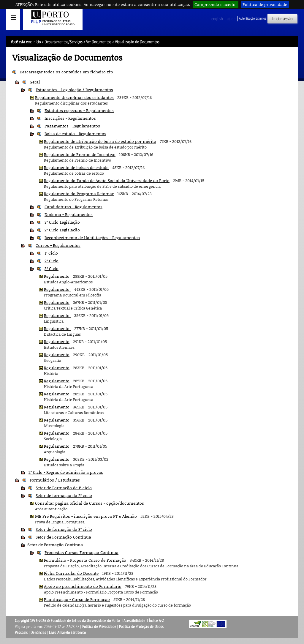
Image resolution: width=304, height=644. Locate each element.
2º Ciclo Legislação (62, 230)
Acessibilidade (134, 621)
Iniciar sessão (282, 19)
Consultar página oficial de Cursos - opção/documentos (90, 503)
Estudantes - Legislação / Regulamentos (74, 90)
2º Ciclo (52, 261)
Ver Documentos (99, 42)
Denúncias (38, 633)
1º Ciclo (51, 253)
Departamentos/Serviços (64, 42)
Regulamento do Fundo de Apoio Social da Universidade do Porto (107, 180)
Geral (35, 82)
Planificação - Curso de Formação (77, 599)
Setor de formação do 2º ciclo (64, 495)
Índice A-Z (157, 621)
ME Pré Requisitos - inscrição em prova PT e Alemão (86, 516)
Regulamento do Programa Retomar (79, 194)
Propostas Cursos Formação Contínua (81, 552)
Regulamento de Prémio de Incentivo (80, 154)
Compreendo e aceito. (216, 4)
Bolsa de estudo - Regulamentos (75, 134)
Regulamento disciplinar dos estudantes (74, 97)
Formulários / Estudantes (55, 480)
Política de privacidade (265, 4)
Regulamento (57, 276)
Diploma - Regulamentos (69, 214)
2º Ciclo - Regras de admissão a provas (66, 472)
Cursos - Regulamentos (58, 245)
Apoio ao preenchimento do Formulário (83, 586)
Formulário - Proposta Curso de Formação (85, 560)
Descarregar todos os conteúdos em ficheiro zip (66, 72)
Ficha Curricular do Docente (71, 573)
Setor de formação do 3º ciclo (64, 529)
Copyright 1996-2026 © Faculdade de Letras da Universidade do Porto (68, 621)
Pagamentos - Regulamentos (72, 126)
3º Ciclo (52, 268)
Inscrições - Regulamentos (70, 118)
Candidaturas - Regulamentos (73, 207)
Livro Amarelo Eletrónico (68, 633)
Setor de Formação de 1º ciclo (64, 488)
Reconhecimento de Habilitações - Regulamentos (92, 237)
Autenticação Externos (252, 18)
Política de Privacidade (99, 627)
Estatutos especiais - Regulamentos (79, 110)
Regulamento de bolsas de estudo (76, 167)
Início (37, 42)
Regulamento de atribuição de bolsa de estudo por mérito (100, 141)
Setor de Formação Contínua (63, 537)
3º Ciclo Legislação (62, 222)
